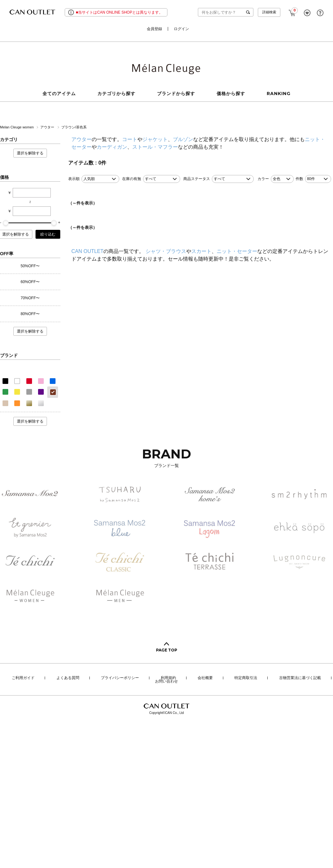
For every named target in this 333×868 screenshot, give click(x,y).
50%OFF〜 (30, 266)
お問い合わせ (166, 682)
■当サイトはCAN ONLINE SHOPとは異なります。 (119, 12)
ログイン (181, 29)
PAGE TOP (167, 650)
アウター (48, 127)
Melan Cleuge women (17, 127)
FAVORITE (307, 13)
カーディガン (112, 147)
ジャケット (155, 139)
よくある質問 (68, 678)
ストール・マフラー (155, 147)
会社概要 (205, 678)
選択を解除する (30, 153)
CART (292, 11)
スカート (201, 251)
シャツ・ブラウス (166, 251)
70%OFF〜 (30, 298)
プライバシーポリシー (120, 678)
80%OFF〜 (30, 314)
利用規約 (168, 678)
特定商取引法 (246, 678)
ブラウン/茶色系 (74, 127)
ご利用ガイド (23, 678)
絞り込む (48, 234)
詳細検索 (269, 12)
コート (130, 139)
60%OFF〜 (30, 282)
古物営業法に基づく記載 (300, 678)
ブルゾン (183, 139)
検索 (249, 12)
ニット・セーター (237, 251)
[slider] (6, 223)
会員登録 (154, 29)
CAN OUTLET (87, 251)
